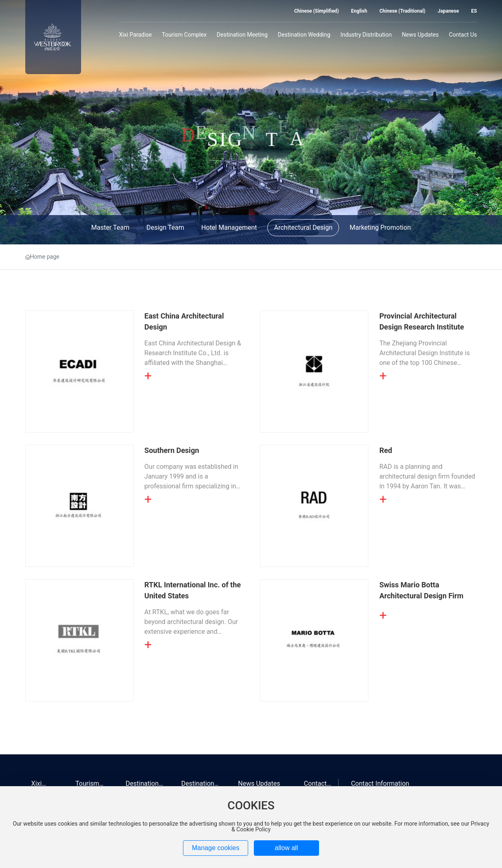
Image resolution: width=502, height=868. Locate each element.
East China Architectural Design (184, 321)
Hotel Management (229, 227)
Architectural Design (303, 227)
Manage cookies (216, 848)
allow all (286, 848)
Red (386, 450)
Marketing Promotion (380, 227)
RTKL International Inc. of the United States (193, 590)
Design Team (165, 227)
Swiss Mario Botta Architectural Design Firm (421, 590)
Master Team (110, 227)
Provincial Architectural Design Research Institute (422, 321)
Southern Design (172, 450)
